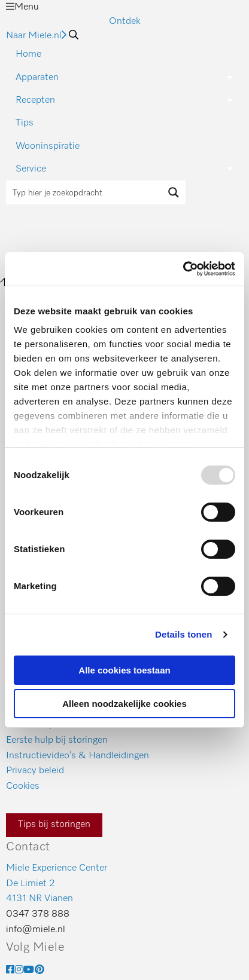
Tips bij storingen (54, 825)
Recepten (35, 100)
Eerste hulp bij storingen (57, 740)
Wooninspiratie (48, 146)
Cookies (23, 786)
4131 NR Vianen (40, 899)
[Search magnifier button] (174, 192)
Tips (25, 123)
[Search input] (84, 192)
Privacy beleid (35, 771)
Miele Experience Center (57, 868)
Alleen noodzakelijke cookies (124, 704)
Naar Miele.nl (36, 36)
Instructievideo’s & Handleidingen (78, 756)
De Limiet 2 (31, 884)
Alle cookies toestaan (124, 670)
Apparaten (37, 78)
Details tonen (183, 634)
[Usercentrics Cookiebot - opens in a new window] (183, 269)
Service (31, 169)
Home (28, 54)
